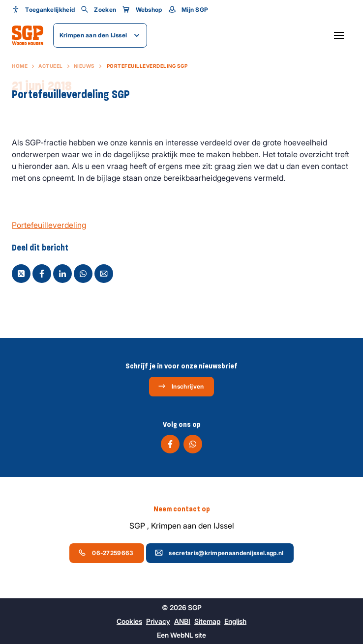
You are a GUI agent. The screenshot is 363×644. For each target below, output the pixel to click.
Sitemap (207, 621)
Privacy (158, 621)
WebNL (182, 635)
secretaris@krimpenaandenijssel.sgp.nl (219, 553)
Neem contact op (182, 509)
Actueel (51, 66)
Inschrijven (181, 386)
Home (20, 66)
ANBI (182, 621)
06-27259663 (106, 553)
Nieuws (84, 66)
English (235, 621)
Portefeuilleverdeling (49, 225)
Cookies (129, 621)
